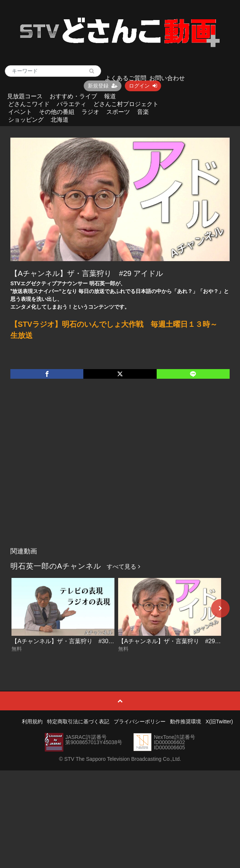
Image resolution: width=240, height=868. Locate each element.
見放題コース (25, 96)
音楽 (143, 112)
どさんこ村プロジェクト (126, 104)
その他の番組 (57, 112)
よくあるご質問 (126, 78)
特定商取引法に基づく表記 (78, 721)
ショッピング (26, 120)
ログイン (143, 86)
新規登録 (103, 86)
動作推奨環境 (186, 721)
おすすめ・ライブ (73, 96)
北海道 (60, 120)
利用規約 (32, 721)
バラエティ (71, 104)
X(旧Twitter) (219, 721)
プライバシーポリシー (140, 721)
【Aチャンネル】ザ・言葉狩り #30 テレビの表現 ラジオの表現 (97, 641)
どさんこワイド (29, 104)
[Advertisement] (71, 471)
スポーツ (118, 112)
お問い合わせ (167, 78)
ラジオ (90, 112)
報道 (110, 96)
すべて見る (123, 567)
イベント (20, 112)
